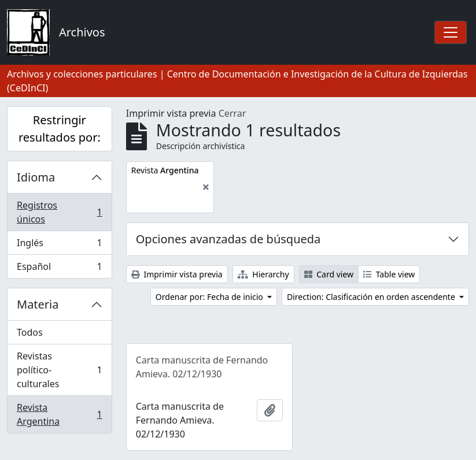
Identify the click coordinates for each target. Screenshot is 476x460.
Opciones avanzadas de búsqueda (228, 239)
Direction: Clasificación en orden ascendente (372, 297)
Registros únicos (59, 212)
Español (59, 269)
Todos (30, 332)
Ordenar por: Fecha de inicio (211, 297)
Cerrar (233, 113)
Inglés (59, 245)
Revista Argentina (59, 414)
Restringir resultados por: (60, 129)
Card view (329, 274)
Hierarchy (263, 274)
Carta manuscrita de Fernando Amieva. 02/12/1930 (202, 367)
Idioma (36, 177)
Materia (38, 304)
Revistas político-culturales (59, 370)
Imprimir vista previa (177, 274)
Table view (389, 274)
